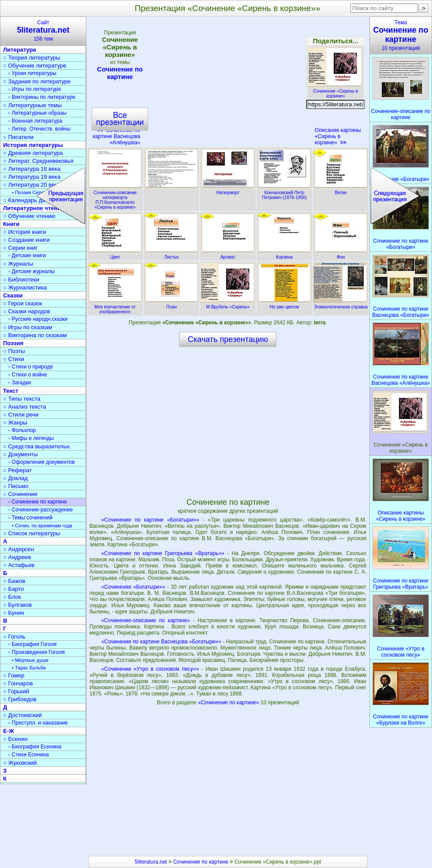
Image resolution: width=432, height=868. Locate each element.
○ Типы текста (22, 399)
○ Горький (16, 691)
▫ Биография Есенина (35, 747)
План (171, 304)
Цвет (115, 255)
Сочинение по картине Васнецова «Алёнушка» (116, 136)
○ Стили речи (21, 415)
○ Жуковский (20, 763)
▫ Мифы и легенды (31, 438)
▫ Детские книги (27, 256)
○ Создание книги (26, 240)
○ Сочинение (20, 494)
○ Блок (12, 597)
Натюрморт (228, 190)
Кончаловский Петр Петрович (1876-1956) (284, 193)
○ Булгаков (17, 605)
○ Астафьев (19, 565)
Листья (171, 255)
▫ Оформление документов (41, 462)
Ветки (341, 190)
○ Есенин (15, 739)
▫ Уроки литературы (32, 73)
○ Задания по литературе (37, 81)
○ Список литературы (32, 533)
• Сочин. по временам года (42, 526)
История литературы (33, 145)
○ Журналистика (25, 287)
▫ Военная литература (35, 121)
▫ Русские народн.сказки (38, 319)
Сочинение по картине (120, 73)
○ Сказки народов (27, 311)
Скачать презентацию (228, 339)
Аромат (228, 255)
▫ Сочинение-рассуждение (41, 510)
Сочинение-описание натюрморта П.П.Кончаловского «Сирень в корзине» (115, 197)
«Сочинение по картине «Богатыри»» (150, 520)
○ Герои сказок (23, 303)
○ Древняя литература (33, 153)
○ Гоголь (14, 637)
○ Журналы (18, 264)
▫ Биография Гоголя (32, 644)
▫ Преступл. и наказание (38, 723)
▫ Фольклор (22, 430)
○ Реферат (17, 470)
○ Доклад (15, 478)
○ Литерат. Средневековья (38, 161)
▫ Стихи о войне (28, 375)
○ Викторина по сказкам (35, 335)
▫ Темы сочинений (30, 518)
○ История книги (25, 232)
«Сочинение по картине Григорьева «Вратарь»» (163, 553)
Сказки (13, 295)
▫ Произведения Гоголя (37, 652)
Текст (11, 391)
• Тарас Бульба (29, 668)
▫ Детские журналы (32, 271)
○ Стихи (14, 359)
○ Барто (13, 589)
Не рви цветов (284, 304)
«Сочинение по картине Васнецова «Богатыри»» (161, 642)
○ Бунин (14, 613)
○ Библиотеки (21, 280)
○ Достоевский (22, 715)
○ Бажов (14, 581)
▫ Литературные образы (37, 113)
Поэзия (13, 343)
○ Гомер (14, 675)
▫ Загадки (20, 383)
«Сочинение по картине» (229, 703)
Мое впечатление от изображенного (115, 307)
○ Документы (20, 454)
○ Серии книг (20, 248)
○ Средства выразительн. (37, 446)
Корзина (284, 255)
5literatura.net (151, 862)
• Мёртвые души (30, 660)
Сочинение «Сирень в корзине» (335, 91)
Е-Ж (9, 731)
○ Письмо (16, 486)
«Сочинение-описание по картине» (146, 620)
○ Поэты (14, 351)
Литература (20, 50)
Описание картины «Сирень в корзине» (338, 136)
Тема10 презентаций (401, 35)
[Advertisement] (227, 84)
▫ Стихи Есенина (29, 755)
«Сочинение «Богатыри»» (133, 587)
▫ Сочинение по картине (38, 502)
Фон (341, 255)
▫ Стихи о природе (31, 367)
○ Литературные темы (32, 105)
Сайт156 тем (43, 31)
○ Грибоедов (20, 699)
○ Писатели (18, 137)
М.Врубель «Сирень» (228, 304)
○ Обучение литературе (35, 66)
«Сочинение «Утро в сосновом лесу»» (150, 669)
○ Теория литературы (32, 58)
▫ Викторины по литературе (42, 97)
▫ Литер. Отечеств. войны (39, 129)
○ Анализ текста (24, 407)
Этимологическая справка (341, 304)
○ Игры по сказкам (28, 327)
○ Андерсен (19, 549)
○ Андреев (17, 557)
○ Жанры (15, 423)
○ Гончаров (18, 683)
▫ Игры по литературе (35, 89)
